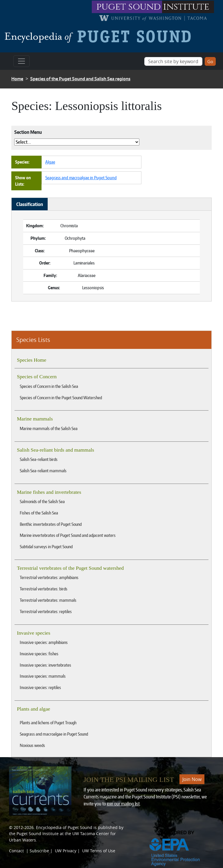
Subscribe (39, 851)
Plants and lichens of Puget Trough (48, 723)
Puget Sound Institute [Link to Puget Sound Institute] (38, 834)
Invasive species (34, 633)
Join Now (192, 779)
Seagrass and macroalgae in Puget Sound (54, 734)
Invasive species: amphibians (44, 642)
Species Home (32, 360)
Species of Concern (37, 377)
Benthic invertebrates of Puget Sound (51, 524)
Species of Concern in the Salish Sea (49, 386)
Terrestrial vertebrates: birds (44, 589)
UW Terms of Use (99, 851)
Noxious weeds (32, 745)
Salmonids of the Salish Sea (42, 501)
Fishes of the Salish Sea (39, 513)
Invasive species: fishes (39, 654)
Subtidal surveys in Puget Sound (46, 546)
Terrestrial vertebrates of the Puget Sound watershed (70, 568)
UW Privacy (66, 851)
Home (17, 79)
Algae (50, 162)
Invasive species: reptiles (40, 687)
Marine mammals (35, 419)
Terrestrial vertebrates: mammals (48, 600)
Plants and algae (33, 709)
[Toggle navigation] (21, 61)
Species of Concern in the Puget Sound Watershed (61, 397)
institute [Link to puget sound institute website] (186, 7)
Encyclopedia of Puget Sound (64, 827)
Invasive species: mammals (43, 676)
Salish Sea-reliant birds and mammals (55, 450)
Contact (16, 851)
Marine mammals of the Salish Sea (49, 428)
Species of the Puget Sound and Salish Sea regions (80, 79)
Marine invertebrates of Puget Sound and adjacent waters (68, 535)
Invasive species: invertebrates (45, 665)
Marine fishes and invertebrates (49, 492)
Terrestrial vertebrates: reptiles (46, 611)
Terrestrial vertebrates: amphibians (49, 577)
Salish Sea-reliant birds (39, 459)
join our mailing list (123, 804)
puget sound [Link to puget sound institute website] (129, 7)
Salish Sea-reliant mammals (43, 471)
